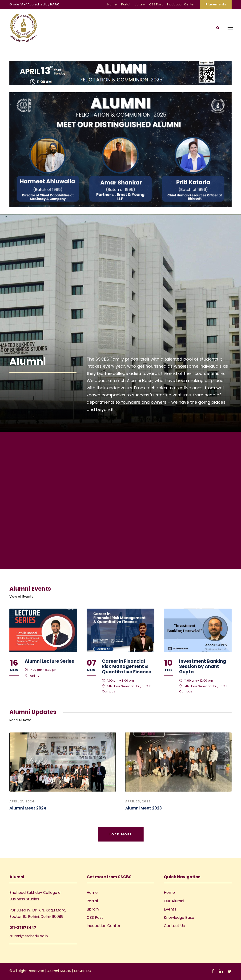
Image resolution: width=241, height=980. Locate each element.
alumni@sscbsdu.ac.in (29, 936)
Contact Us (174, 926)
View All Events (21, 597)
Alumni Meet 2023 (144, 808)
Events (170, 909)
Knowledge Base (179, 917)
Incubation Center (181, 4)
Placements (216, 4)
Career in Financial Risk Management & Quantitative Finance (127, 667)
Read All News (20, 720)
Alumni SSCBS (60, 971)
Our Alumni (174, 901)
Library (140, 4)
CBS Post (156, 4)
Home (112, 4)
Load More (121, 834)
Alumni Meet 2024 (28, 808)
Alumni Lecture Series (49, 661)
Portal (126, 4)
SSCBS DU (83, 971)
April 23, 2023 (138, 801)
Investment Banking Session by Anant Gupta (203, 667)
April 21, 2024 (22, 801)
